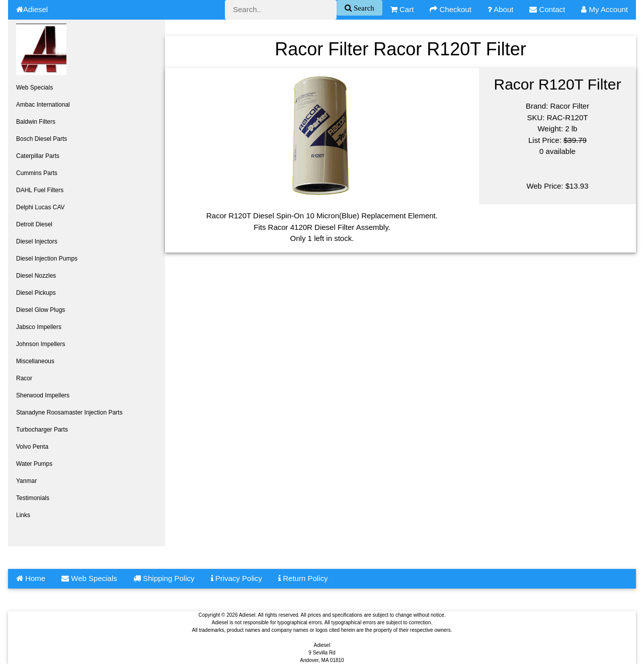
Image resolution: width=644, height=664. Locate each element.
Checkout (451, 9)
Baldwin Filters (36, 122)
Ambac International (43, 105)
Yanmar (26, 481)
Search (363, 8)
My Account (605, 9)
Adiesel (32, 9)
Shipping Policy (164, 578)
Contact (547, 9)
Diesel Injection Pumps (47, 259)
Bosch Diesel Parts (42, 139)
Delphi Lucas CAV (41, 207)
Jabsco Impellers (39, 327)
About (501, 9)
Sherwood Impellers (43, 395)
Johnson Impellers (41, 344)
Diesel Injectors (37, 241)
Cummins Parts (37, 173)
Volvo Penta (32, 447)
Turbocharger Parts (42, 430)
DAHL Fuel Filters (40, 190)
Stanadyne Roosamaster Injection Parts (69, 412)
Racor (24, 378)
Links (23, 515)
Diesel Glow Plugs (41, 310)
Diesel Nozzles (36, 276)
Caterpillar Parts (38, 156)
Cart (402, 9)
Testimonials (33, 498)
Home (31, 578)
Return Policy (303, 578)
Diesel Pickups (36, 293)
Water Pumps (34, 464)
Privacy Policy (237, 578)
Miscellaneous (35, 361)
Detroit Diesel (34, 224)
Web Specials (34, 88)
